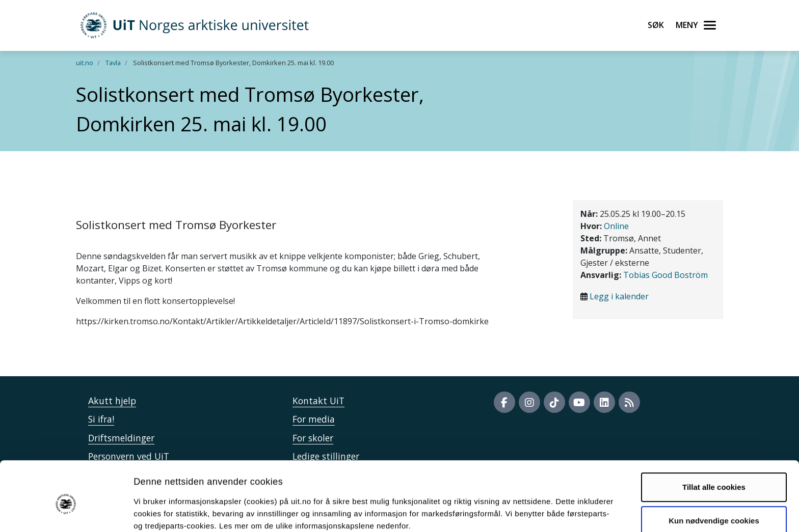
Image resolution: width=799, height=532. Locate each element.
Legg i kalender (619, 296)
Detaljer (543, 512)
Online (616, 226)
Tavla (113, 63)
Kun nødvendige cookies (714, 474)
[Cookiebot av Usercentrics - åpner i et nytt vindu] (66, 512)
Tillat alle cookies (714, 441)
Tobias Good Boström (665, 275)
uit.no (85, 63)
